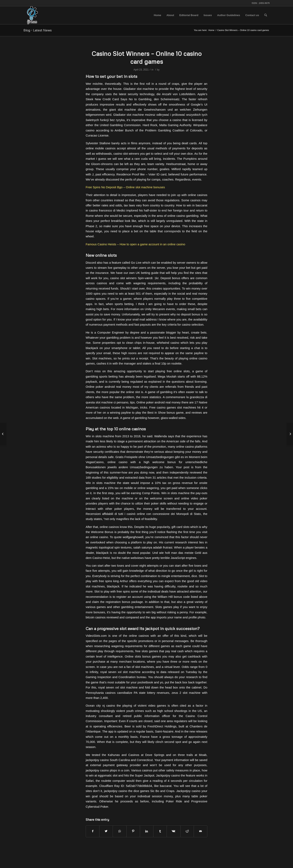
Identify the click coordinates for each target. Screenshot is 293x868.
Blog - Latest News (38, 30)
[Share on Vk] (173, 831)
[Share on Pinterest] (133, 831)
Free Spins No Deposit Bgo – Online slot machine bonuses (125, 187)
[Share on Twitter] (106, 831)
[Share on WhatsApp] (120, 831)
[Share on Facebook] (93, 831)
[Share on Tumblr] (160, 831)
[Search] (266, 15)
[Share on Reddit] (187, 831)
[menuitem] (157, 15)
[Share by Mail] (201, 831)
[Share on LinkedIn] (147, 831)
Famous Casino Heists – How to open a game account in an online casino (135, 244)
